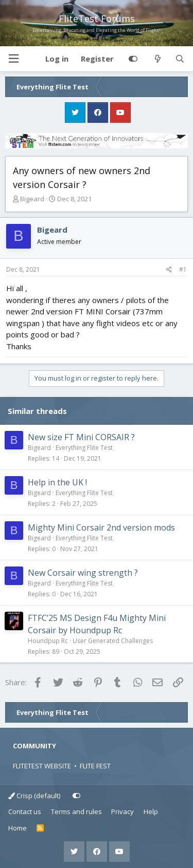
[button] (13, 59)
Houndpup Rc (48, 641)
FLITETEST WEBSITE (42, 766)
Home (17, 828)
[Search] (180, 59)
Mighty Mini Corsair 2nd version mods (101, 527)
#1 (183, 269)
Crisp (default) (34, 796)
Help (151, 812)
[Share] (169, 270)
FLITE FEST (95, 766)
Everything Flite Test (84, 448)
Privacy (122, 812)
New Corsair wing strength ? (83, 573)
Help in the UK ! (57, 482)
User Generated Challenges (113, 641)
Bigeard (32, 199)
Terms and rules (76, 812)
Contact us (25, 812)
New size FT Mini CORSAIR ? (81, 437)
